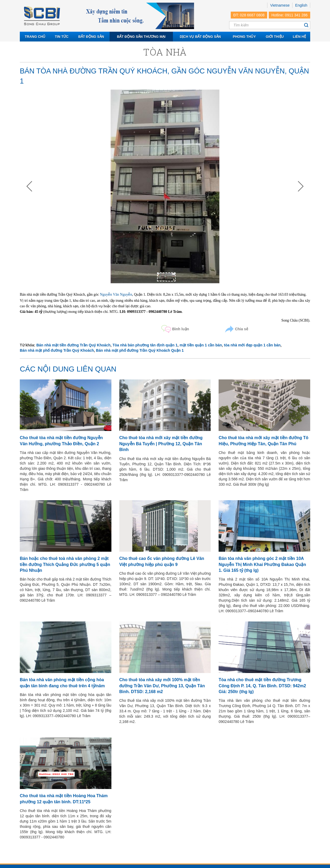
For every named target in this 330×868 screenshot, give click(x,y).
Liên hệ (299, 37)
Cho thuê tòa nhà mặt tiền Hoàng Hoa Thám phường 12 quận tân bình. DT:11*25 (64, 799)
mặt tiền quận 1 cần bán (201, 345)
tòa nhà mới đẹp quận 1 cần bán (252, 345)
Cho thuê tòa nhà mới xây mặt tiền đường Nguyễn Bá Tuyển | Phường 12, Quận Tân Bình (161, 444)
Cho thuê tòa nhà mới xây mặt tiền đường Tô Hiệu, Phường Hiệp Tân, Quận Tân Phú (263, 441)
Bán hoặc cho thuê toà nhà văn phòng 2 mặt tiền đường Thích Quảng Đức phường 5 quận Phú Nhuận (65, 564)
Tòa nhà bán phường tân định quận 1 (145, 345)
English (301, 5)
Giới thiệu (275, 37)
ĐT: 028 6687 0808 (249, 15)
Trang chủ (35, 37)
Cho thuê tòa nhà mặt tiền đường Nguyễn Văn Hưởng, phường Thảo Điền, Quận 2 (61, 441)
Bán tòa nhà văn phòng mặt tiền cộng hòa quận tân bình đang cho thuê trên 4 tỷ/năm (62, 683)
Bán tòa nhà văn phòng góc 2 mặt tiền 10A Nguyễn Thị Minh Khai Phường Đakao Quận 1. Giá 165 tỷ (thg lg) (262, 564)
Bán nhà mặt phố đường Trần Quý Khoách (57, 350)
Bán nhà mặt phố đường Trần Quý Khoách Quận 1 (140, 350)
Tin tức (62, 37)
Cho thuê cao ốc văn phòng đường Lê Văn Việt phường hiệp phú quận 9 (162, 561)
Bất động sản (91, 37)
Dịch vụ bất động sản (200, 37)
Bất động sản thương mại (141, 37)
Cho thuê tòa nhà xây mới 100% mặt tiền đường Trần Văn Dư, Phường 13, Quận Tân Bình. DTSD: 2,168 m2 (162, 686)
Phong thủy (244, 37)
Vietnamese (280, 5)
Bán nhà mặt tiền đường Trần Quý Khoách (74, 345)
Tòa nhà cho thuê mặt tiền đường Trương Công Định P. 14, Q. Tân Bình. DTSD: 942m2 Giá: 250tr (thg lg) (262, 686)
